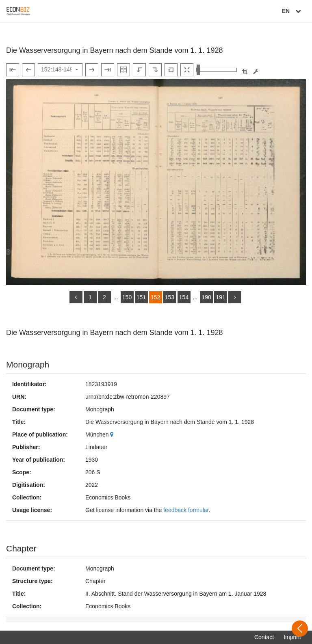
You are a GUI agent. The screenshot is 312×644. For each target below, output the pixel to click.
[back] (76, 297)
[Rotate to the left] (139, 70)
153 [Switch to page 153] (170, 297)
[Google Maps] (113, 434)
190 (206, 297)
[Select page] (60, 70)
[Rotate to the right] (155, 70)
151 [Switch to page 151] (141, 297)
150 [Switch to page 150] (127, 297)
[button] (245, 72)
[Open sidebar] (300, 629)
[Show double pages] (123, 70)
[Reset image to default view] (171, 70)
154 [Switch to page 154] (184, 297)
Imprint (292, 637)
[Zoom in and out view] (217, 70)
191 (220, 297)
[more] (235, 297)
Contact (264, 637)
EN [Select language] (292, 11)
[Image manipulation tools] (256, 72)
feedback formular (186, 510)
